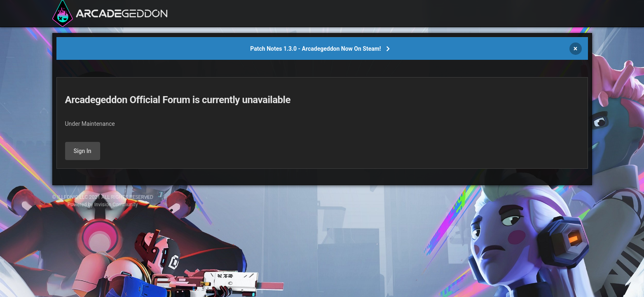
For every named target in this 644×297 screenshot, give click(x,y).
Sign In (83, 151)
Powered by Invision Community (103, 205)
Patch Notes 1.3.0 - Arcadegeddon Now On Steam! (315, 49)
